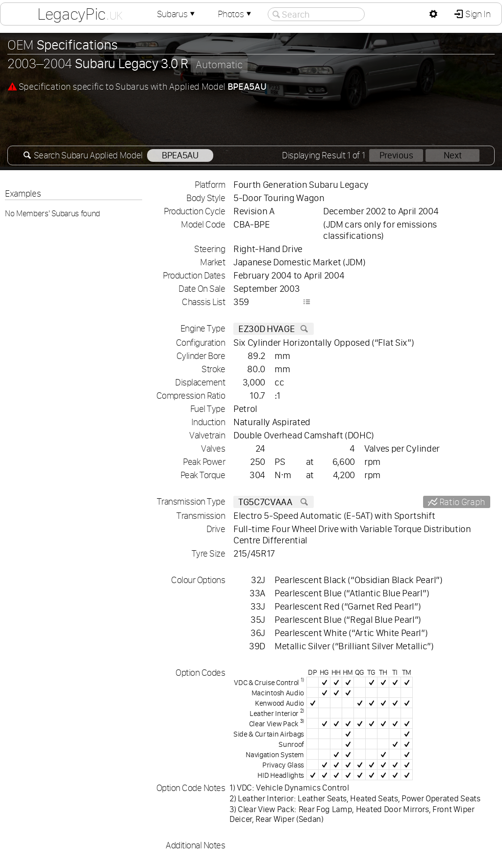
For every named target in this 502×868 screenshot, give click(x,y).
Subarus (177, 14)
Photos (235, 14)
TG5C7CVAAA (274, 502)
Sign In (477, 14)
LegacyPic (80, 14)
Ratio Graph (461, 502)
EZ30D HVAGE (274, 329)
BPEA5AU (180, 155)
